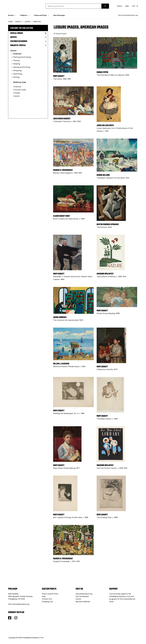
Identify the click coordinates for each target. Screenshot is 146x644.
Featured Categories (28, 41)
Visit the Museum (82, 596)
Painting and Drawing (22, 57)
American (17, 54)
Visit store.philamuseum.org (128, 15)
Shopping (17, 70)
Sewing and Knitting (22, 67)
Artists (28, 37)
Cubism (16, 96)
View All (23, 45)
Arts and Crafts (20, 90)
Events (78, 599)
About (120, 6)
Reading (17, 64)
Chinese (17, 93)
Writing (16, 77)
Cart (135, 6)
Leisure (13, 51)
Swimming (18, 74)
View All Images (59, 15)
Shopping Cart (48, 602)
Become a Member (83, 602)
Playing (16, 60)
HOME (10, 22)
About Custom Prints (50, 594)
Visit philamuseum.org (84, 594)
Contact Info (47, 599)
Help (127, 6)
